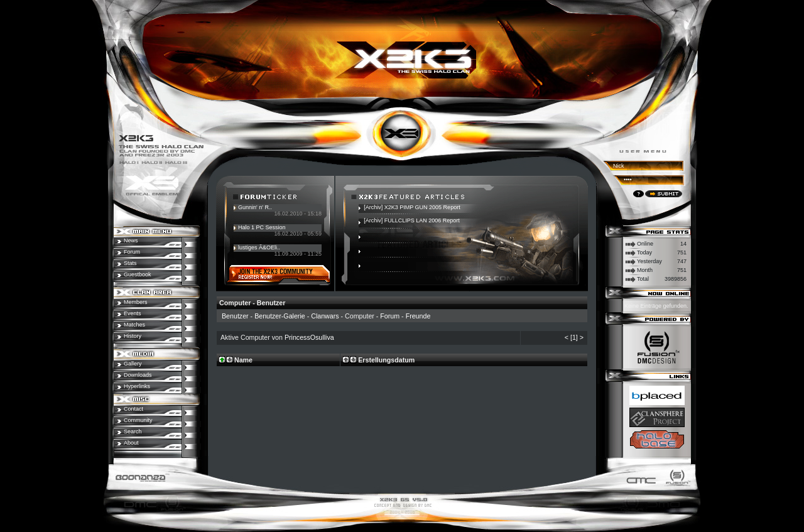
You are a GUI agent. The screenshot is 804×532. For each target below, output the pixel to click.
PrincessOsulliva (309, 337)
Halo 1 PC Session (262, 227)
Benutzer (235, 316)
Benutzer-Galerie (280, 316)
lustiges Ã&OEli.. (259, 247)
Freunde (418, 316)
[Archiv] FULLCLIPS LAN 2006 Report (412, 220)
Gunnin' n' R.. (255, 207)
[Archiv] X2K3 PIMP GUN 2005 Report (412, 207)
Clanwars (325, 316)
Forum (390, 316)
